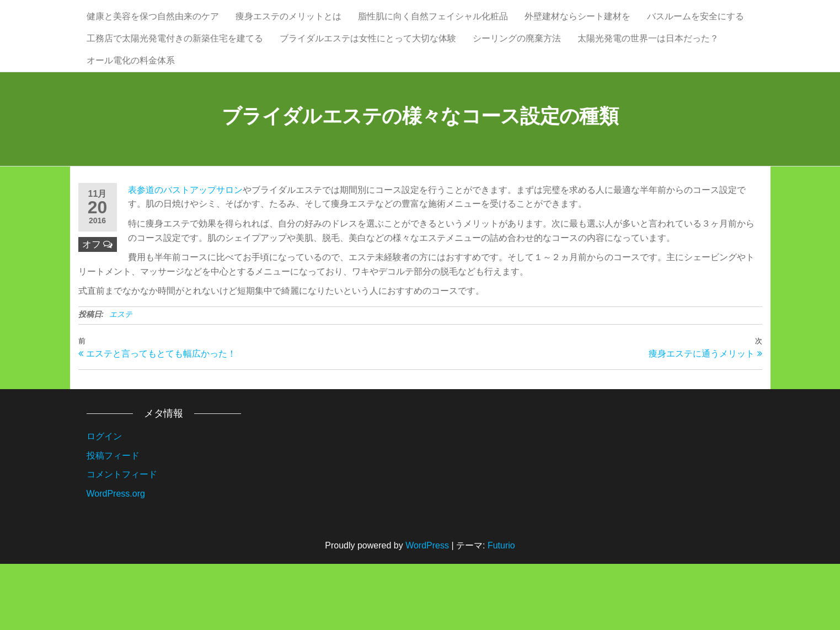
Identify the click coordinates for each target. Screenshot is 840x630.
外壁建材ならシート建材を (577, 27)
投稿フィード (113, 521)
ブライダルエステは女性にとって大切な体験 (368, 71)
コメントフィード (122, 540)
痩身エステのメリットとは (288, 27)
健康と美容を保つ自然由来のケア (153, 27)
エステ (121, 380)
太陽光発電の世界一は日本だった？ (648, 71)
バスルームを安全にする (695, 27)
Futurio (501, 612)
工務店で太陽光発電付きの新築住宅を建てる (175, 71)
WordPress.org (116, 560)
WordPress (427, 612)
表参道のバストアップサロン (185, 256)
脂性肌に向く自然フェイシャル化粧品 (433, 27)
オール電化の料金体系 (131, 115)
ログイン (104, 502)
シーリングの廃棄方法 (517, 71)
